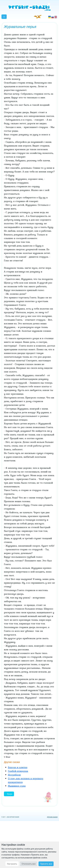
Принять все (46, 864)
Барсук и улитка (18, 767)
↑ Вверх (9, 794)
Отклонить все (29, 864)
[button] (4, 17)
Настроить (12, 864)
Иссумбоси (14, 775)
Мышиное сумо (17, 786)
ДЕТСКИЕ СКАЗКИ (52, 817)
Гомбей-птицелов (18, 771)
